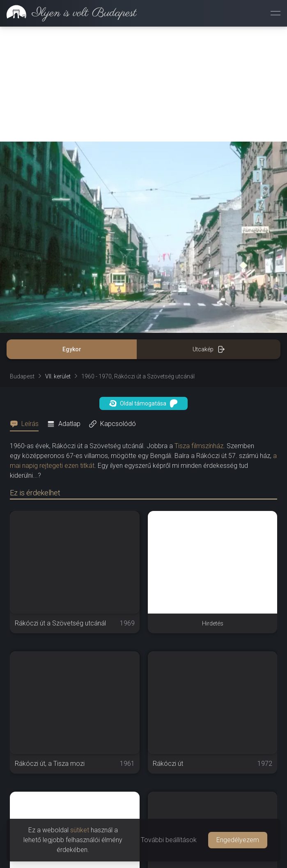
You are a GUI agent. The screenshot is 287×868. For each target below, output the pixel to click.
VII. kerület (58, 376)
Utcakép (209, 349)
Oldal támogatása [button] (143, 403)
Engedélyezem (238, 840)
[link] (68, 13)
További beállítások (169, 840)
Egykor (72, 349)
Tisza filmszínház (199, 446)
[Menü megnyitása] (276, 13)
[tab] (27, 424)
